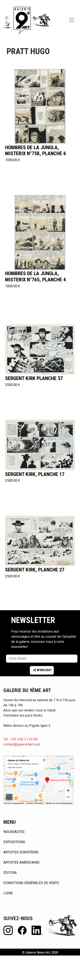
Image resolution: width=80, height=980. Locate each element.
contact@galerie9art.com (22, 744)
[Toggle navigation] (71, 20)
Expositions (14, 842)
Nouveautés (14, 832)
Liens (8, 893)
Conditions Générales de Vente (31, 883)
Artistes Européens (21, 852)
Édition (10, 873)
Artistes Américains (21, 862)
